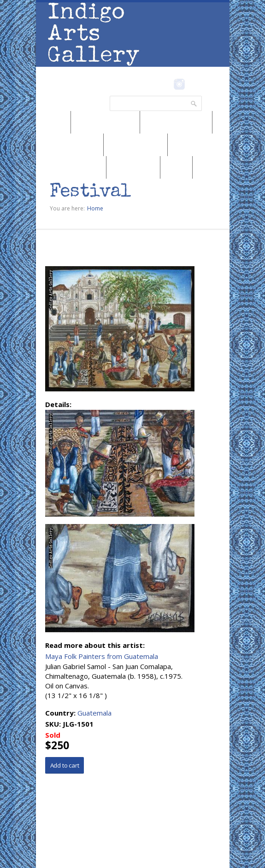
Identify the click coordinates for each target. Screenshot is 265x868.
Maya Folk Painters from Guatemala (102, 656)
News (53, 122)
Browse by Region (105, 122)
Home (95, 208)
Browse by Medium (176, 122)
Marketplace (133, 167)
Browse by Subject (71, 167)
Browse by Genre (70, 145)
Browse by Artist (135, 145)
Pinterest (194, 84)
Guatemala (94, 713)
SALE (176, 167)
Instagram (180, 84)
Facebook (167, 84)
